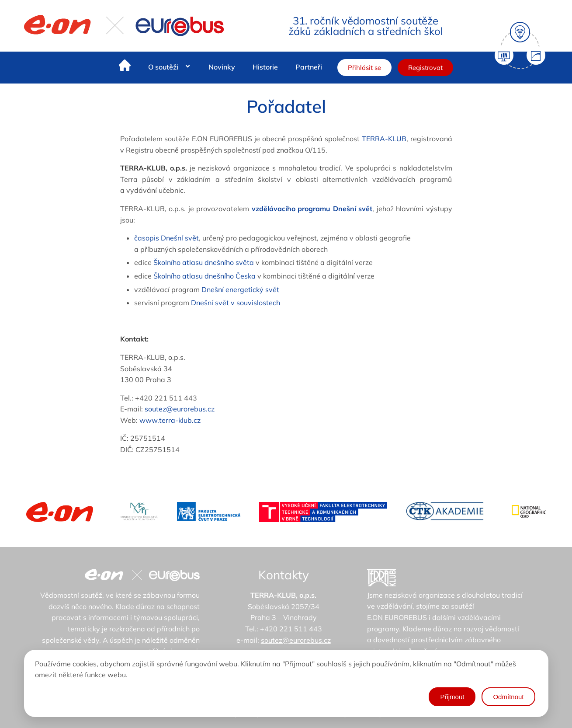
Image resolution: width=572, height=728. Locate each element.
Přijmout (452, 697)
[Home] (125, 67)
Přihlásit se (364, 68)
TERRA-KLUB (384, 139)
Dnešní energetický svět (240, 289)
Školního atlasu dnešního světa (204, 262)
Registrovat (425, 68)
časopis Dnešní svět (166, 238)
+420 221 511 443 (291, 629)
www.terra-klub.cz (170, 420)
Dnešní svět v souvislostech (236, 303)
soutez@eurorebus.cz (180, 409)
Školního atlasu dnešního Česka (205, 276)
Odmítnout (508, 697)
